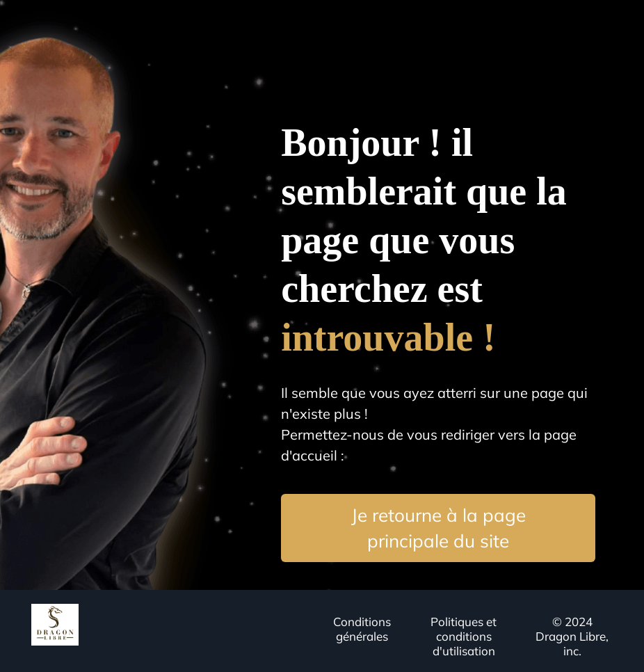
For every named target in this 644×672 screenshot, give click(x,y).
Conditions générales (362, 629)
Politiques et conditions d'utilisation (464, 636)
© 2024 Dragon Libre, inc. (572, 636)
